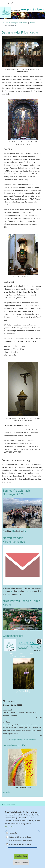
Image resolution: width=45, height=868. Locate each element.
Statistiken (19, 839)
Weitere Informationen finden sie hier (22, 741)
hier (14, 531)
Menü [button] (8, 3)
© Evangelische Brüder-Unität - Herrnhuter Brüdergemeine (23, 739)
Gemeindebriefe (13, 636)
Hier (28, 591)
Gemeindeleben (8, 804)
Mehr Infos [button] (9, 827)
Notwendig (12, 833)
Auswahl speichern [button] (21, 863)
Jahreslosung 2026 (15, 746)
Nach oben (7, 792)
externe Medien (19, 844)
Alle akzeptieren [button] (21, 856)
